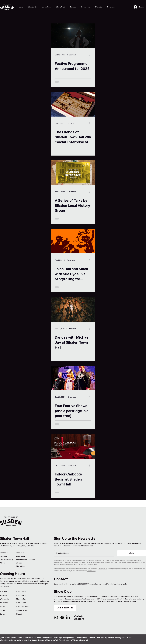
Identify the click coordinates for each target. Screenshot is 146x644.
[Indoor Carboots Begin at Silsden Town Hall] (73, 446)
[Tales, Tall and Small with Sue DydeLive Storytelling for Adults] (73, 241)
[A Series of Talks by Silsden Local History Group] (73, 173)
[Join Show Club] (65, 608)
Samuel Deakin (38, 640)
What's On (20, 556)
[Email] (83, 553)
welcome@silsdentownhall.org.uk (112, 584)
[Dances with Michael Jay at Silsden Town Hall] (73, 310)
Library (19, 563)
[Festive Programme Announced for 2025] (73, 36)
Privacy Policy (103, 569)
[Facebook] (62, 618)
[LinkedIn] (68, 618)
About (3, 563)
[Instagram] (56, 618)
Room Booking (6, 560)
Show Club (21, 566)
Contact (3, 556)
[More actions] (91, 55)
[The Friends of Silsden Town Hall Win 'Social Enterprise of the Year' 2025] (73, 104)
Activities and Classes (23, 560)
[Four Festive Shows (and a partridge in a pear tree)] (73, 378)
